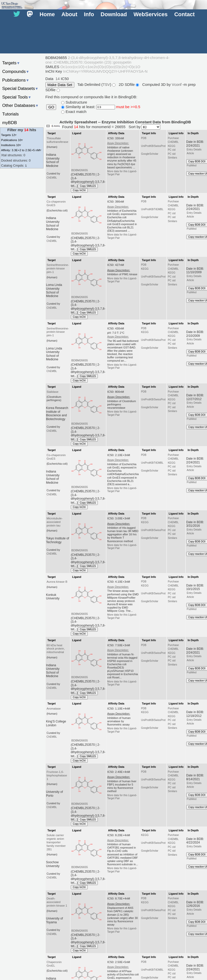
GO (51, 107)
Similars (172, 158)
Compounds (16, 71)
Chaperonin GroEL (54, 964)
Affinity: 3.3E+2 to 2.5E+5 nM (21, 150)
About (69, 15)
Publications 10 (12, 140)
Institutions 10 (11, 145)
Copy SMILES (88, 186)
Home (47, 15)
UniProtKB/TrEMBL (152, 209)
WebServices (151, 15)
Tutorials (11, 114)
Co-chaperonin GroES (56, 203)
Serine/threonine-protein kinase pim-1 (58, 268)
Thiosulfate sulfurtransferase (57, 140)
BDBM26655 (79, 170)
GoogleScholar (150, 154)
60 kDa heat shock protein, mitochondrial (56, 649)
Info (89, 15)
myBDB (10, 123)
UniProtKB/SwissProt (153, 146)
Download (114, 15)
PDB (144, 138)
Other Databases (21, 105)
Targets (11, 63)
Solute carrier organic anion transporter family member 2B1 (56, 842)
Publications (16, 80)
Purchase (173, 138)
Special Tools (17, 97)
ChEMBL (52, 178)
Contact (184, 15)
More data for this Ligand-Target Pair (122, 173)
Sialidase (52, 392)
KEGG (172, 146)
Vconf (177, 84)
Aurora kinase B (57, 582)
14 (58, 79)
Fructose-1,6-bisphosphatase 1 (57, 775)
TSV (106, 84)
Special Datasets (20, 88)
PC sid (172, 154)
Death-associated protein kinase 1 (57, 902)
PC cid (172, 150)
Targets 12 (9, 135)
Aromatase (54, 709)
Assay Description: (118, 143)
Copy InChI (79, 190)
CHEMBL (173, 142)
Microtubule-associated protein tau (54, 522)
